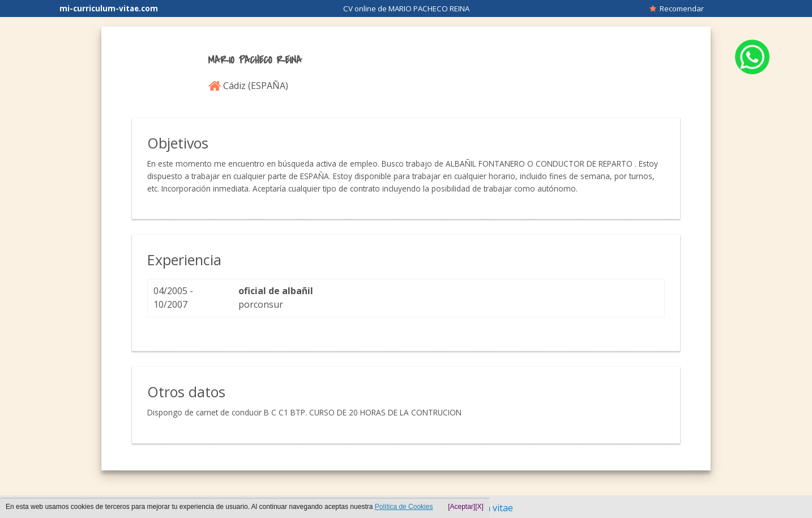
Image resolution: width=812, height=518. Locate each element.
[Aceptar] (461, 507)
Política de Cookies (404, 507)
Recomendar (677, 9)
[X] (479, 507)
